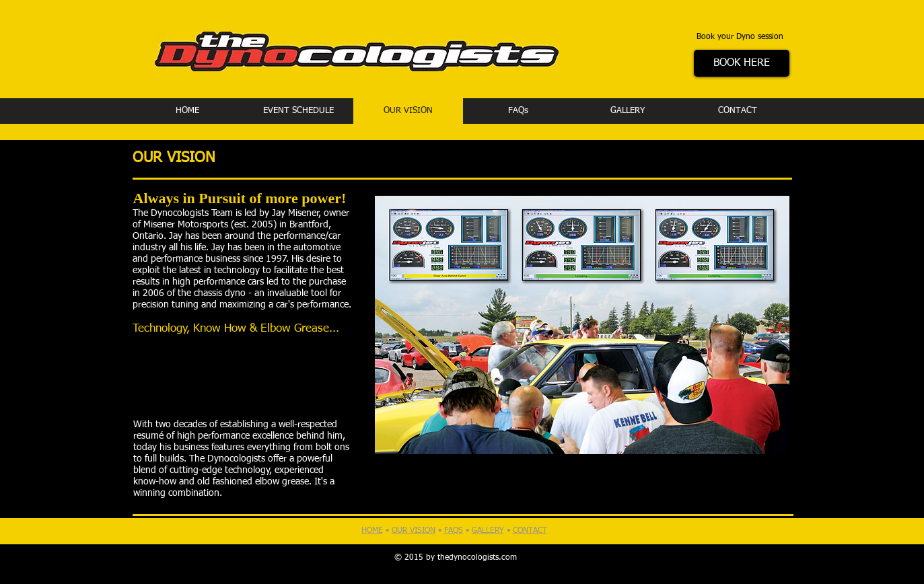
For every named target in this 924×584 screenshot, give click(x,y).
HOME (372, 531)
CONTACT (530, 531)
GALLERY (488, 531)
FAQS (454, 531)
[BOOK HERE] (742, 63)
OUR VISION (414, 531)
